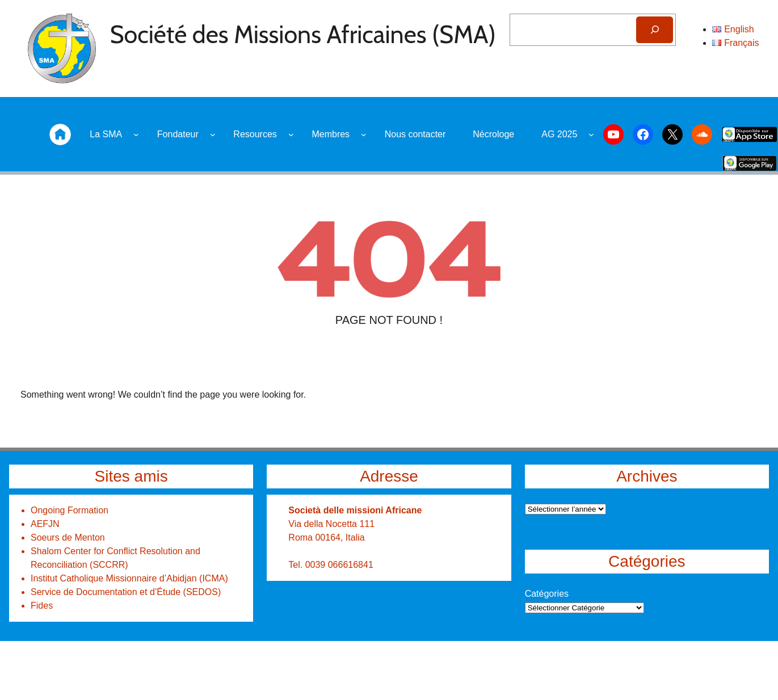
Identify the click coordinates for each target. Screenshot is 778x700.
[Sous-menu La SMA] (136, 193)
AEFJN (45, 583)
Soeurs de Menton (68, 596)
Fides (42, 665)
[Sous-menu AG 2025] (591, 193)
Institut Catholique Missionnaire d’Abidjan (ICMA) (129, 637)
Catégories (547, 653)
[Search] (736, 30)
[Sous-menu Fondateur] (213, 193)
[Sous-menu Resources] (291, 193)
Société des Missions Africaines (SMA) (344, 34)
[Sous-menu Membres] (364, 193)
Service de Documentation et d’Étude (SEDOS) (126, 651)
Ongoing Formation (70, 569)
